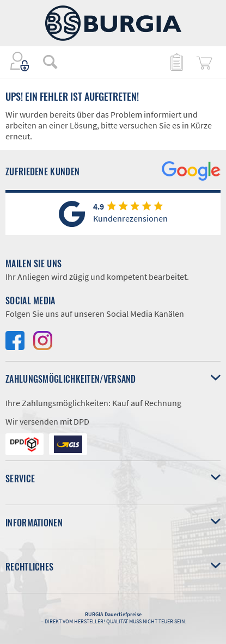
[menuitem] (45, 62)
